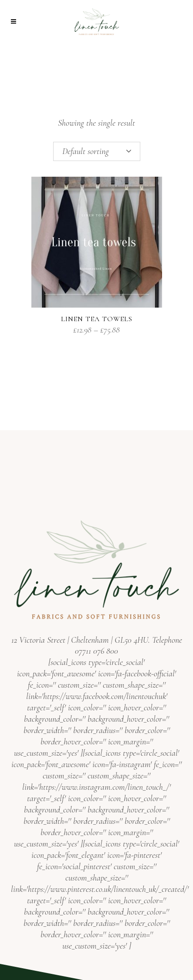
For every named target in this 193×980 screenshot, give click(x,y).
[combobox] (97, 151)
